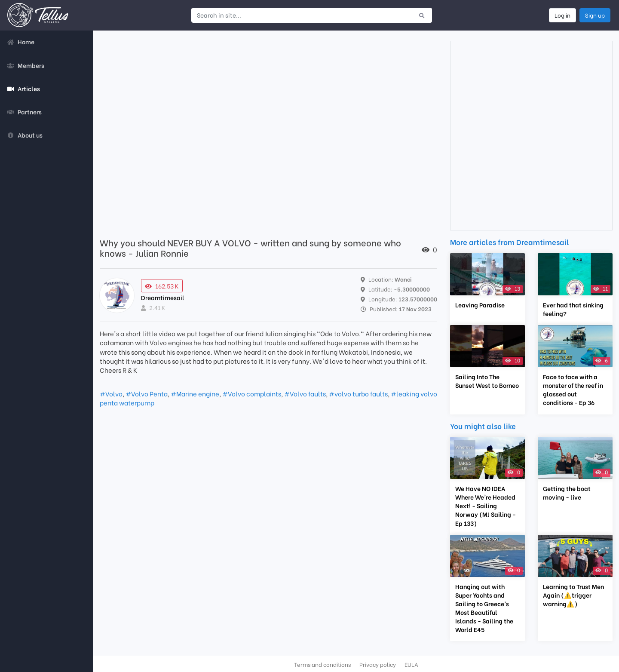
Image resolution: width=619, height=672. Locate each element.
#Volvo (111, 393)
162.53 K (162, 286)
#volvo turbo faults (358, 393)
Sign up (595, 15)
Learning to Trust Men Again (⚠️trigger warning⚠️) (573, 595)
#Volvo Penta (147, 393)
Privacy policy (378, 664)
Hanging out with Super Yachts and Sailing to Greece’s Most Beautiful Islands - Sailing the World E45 (484, 608)
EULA (411, 664)
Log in (562, 15)
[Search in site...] (302, 15)
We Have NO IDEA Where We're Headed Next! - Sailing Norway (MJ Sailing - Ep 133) (486, 506)
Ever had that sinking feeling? (573, 309)
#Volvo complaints (252, 393)
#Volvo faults (305, 393)
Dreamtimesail (163, 297)
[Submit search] (422, 15)
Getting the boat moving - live (567, 493)
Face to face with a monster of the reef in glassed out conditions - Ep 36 (573, 390)
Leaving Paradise (480, 305)
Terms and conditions (322, 664)
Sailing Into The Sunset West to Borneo (487, 381)
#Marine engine (195, 393)
